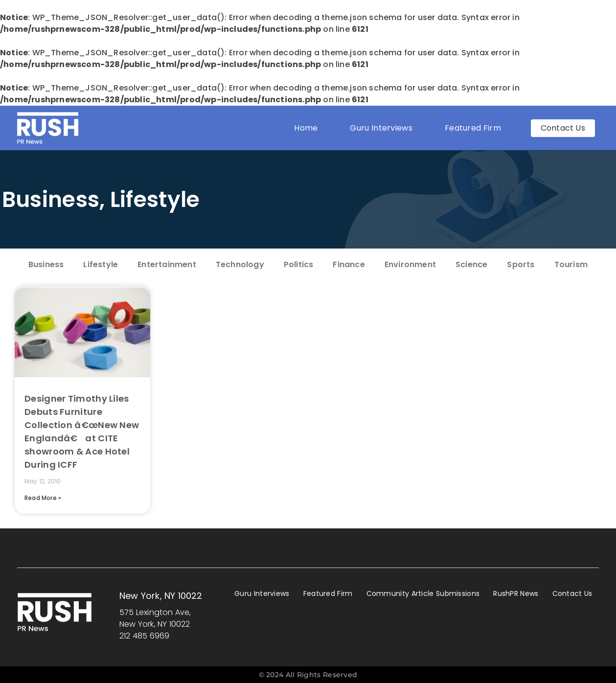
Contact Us (572, 593)
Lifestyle (155, 199)
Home (306, 128)
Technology (240, 264)
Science (471, 264)
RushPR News (516, 593)
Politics (299, 264)
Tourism (571, 264)
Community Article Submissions (423, 593)
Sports (521, 264)
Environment (410, 264)
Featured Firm (475, 128)
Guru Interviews (381, 128)
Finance (349, 264)
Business (51, 199)
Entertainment (167, 264)
